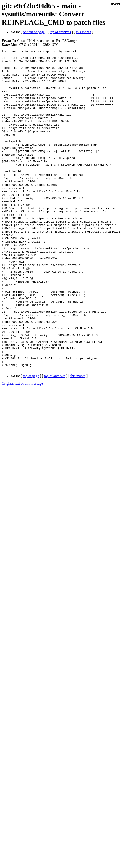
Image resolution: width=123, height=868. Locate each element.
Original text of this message (22, 447)
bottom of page (34, 32)
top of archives (60, 32)
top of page (31, 439)
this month (83, 32)
